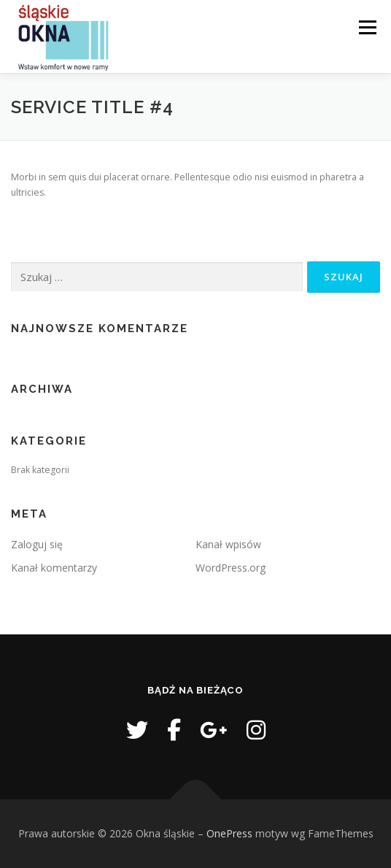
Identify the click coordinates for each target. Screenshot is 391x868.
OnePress (229, 833)
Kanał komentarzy (54, 568)
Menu (367, 27)
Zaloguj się (37, 544)
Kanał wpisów (228, 544)
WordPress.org (231, 568)
